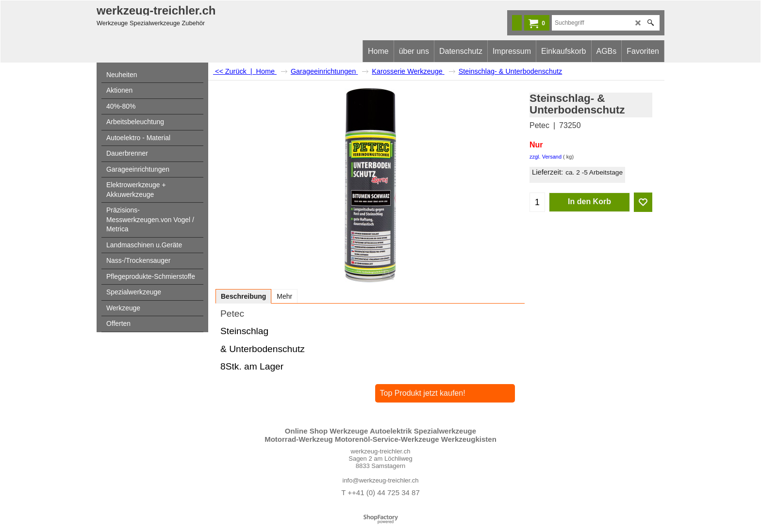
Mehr (284, 296)
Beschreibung (243, 296)
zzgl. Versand (546, 157)
